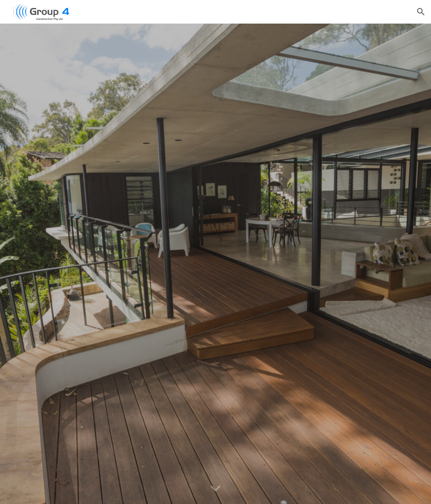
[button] (421, 12)
